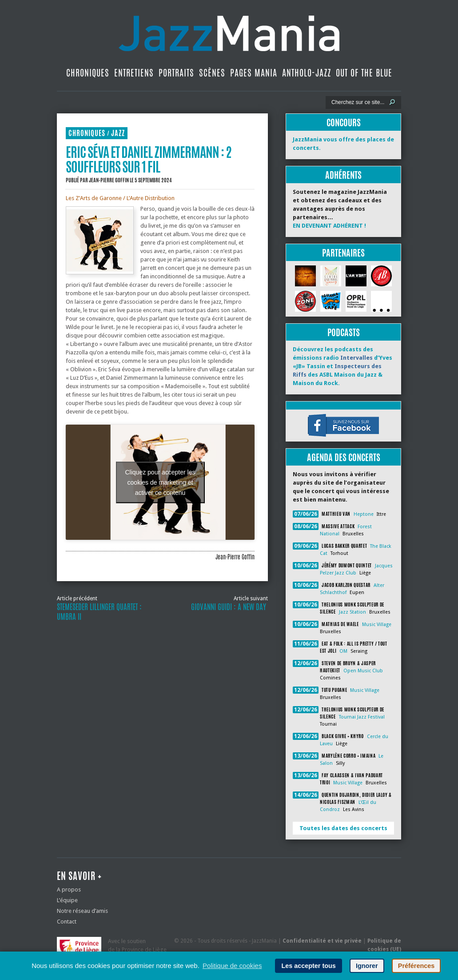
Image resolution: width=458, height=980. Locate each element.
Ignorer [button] (367, 966)
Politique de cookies (232, 966)
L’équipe (67, 900)
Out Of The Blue (364, 73)
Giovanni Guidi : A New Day (229, 607)
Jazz (118, 133)
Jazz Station (352, 612)
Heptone (364, 514)
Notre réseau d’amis (82, 911)
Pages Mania (254, 73)
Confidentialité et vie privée (322, 941)
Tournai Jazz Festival (362, 717)
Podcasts (344, 332)
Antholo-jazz (307, 73)
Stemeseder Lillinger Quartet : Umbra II (99, 612)
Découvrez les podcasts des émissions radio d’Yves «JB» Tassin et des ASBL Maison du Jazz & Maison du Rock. (343, 366)
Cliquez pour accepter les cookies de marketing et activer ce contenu (160, 482)
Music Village (377, 625)
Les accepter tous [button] (308, 966)
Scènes (212, 73)
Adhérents (343, 175)
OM (343, 651)
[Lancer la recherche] (392, 102)
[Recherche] (357, 102)
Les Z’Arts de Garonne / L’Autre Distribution (120, 198)
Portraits (176, 73)
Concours (344, 122)
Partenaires (343, 253)
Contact (67, 922)
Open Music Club (363, 671)
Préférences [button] (416, 966)
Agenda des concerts (344, 457)
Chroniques (88, 73)
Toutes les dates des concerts (343, 828)
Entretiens (134, 73)
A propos (69, 890)
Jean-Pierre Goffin (109, 180)
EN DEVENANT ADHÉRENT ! (329, 226)
